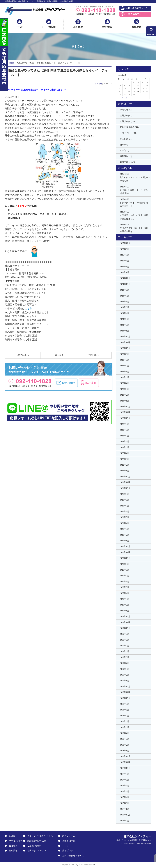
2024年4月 (124, 313)
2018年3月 (124, 739)
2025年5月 (124, 267)
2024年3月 (124, 319)
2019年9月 (124, 634)
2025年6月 (124, 261)
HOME (20, 27)
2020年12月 (125, 546)
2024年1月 (124, 331)
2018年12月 (125, 687)
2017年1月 (124, 809)
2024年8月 (124, 290)
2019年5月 (124, 657)
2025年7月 (124, 255)
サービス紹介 (49, 27)
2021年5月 (124, 517)
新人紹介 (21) (126, 139)
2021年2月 (124, 535)
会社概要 (78, 27)
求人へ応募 (98, 383)
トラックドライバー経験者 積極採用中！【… (135, 203)
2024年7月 (124, 296)
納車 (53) (124, 145)
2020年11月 (125, 552)
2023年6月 (124, 372)
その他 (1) (124, 150)
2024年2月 (124, 325)
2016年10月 (125, 815)
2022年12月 (125, 407)
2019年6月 (124, 651)
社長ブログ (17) (127, 116)
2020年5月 (124, 587)
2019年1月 (124, 681)
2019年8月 (124, 640)
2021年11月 (125, 482)
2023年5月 (124, 377)
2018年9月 (124, 704)
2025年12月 (125, 243)
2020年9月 (124, 564)
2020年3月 (124, 599)
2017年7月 (124, 786)
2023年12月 (125, 337)
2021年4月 (124, 523)
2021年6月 (124, 512)
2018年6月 (124, 721)
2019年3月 (124, 669)
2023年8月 (124, 360)
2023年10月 (125, 348)
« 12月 (125, 98)
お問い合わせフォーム (137, 8)
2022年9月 (124, 424)
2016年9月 (124, 821)
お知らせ (98, 84)
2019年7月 (124, 646)
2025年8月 (124, 249)
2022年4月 (124, 453)
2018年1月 (124, 751)
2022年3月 (124, 459)
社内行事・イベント (36, 851)
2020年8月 (124, 570)
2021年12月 (125, 477)
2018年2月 (124, 745)
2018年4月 (124, 733)
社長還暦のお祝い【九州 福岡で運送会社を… (135, 215)
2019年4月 (124, 663)
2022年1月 (124, 471)
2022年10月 (125, 418)
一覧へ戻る (58, 355)
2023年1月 (124, 401)
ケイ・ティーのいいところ (39, 836)
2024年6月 (124, 302)
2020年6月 (124, 582)
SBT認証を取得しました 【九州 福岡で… (135, 190)
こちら (28, 308)
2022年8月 (124, 430)
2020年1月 (124, 611)
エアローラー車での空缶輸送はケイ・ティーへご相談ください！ (36, 90)
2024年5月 (124, 307)
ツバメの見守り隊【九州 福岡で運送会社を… (135, 228)
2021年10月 (125, 488)
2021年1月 (124, 541)
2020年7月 (124, 576)
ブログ (64, 846)
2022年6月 (124, 442)
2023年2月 (124, 395)
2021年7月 (124, 506)
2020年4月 (124, 593)
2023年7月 (124, 366)
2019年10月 (125, 628)
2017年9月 (124, 774)
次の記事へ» (94, 355)
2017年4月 (124, 797)
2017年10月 (125, 768)
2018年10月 (125, 698)
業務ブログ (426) (128, 162)
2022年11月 (125, 412)
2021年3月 (124, 529)
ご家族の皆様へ (34, 846)
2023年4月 (124, 383)
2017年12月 (125, 756)
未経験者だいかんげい (37, 841)
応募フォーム (68, 836)
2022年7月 (124, 436)
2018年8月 (124, 710)
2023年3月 (124, 389)
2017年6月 (124, 792)
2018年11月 (125, 692)
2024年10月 (125, 284)
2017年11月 (125, 762)
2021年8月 (124, 500)
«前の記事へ (23, 355)
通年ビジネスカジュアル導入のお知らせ (135, 177)
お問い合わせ (70, 383)
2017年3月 (124, 803)
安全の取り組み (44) (129, 127)
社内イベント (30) (128, 133)
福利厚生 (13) (126, 156)
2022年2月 (124, 465)
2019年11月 (125, 622)
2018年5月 (124, 727)
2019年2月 (124, 675)
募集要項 (136, 27)
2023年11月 (125, 342)
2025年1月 (124, 272)
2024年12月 (125, 278)
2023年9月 (124, 354)
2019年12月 (125, 617)
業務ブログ (67, 851)
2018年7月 (124, 716)
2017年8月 (124, 780)
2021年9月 (124, 494)
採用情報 (107, 27)
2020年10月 (125, 558)
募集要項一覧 (68, 841)
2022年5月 (124, 447)
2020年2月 (124, 605)
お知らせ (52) (126, 110)
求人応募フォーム (137, 14)
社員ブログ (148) (128, 121)
